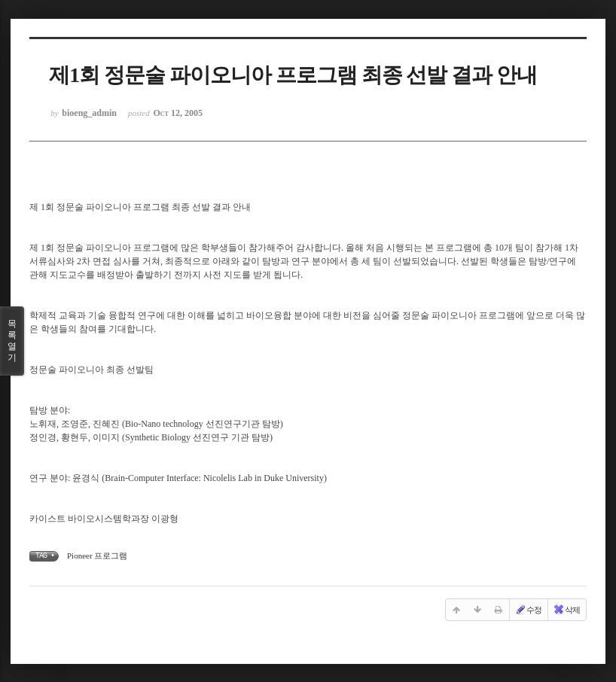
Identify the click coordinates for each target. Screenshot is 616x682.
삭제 (566, 610)
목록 (12, 341)
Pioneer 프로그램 (97, 556)
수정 (528, 610)
